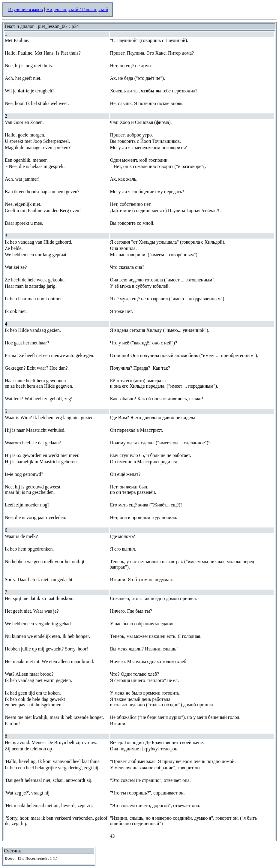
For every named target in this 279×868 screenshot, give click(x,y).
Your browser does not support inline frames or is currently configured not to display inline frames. (49, 860)
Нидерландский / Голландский (77, 9)
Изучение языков (25, 9)
